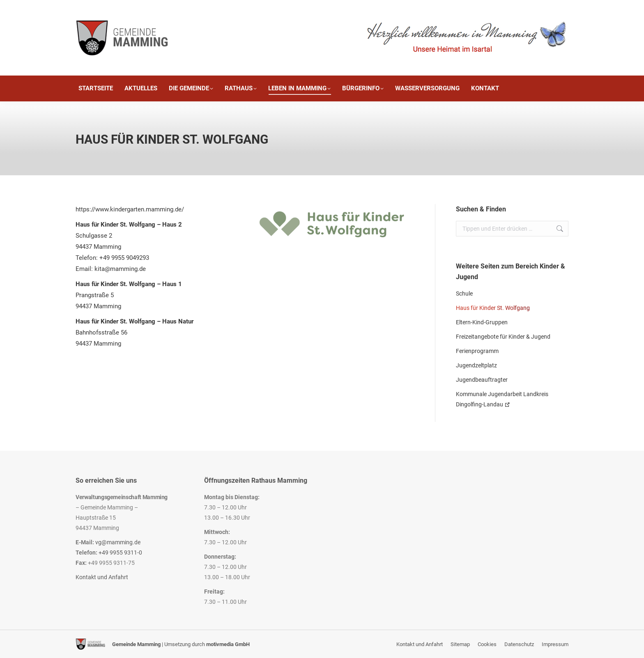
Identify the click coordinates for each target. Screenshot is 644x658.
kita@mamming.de (120, 269)
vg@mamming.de (118, 542)
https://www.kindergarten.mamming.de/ (130, 209)
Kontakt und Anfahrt (102, 577)
